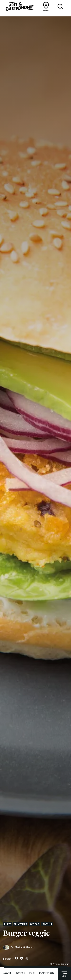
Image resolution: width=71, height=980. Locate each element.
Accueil (7, 973)
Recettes (20, 973)
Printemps (20, 924)
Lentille (47, 924)
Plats (8, 924)
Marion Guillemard (25, 947)
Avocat (34, 924)
